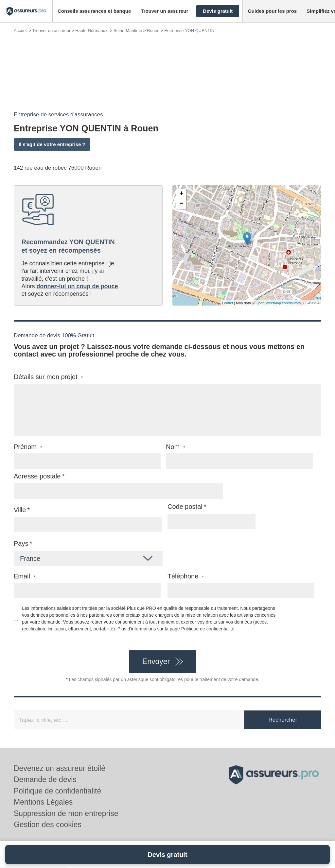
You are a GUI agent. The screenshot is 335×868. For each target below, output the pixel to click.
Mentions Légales (43, 802)
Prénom (28, 447)
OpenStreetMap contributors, (279, 303)
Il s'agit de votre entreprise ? (52, 144)
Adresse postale (37, 476)
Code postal (185, 507)
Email (25, 576)
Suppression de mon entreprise (66, 813)
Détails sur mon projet (48, 377)
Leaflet (228, 303)
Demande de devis (45, 779)
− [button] (181, 204)
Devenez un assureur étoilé (60, 768)
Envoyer (156, 661)
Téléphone (186, 576)
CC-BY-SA (311, 303)
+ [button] (181, 194)
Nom (176, 447)
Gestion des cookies (48, 825)
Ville (20, 510)
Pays (21, 543)
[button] (94, 11)
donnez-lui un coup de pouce (77, 286)
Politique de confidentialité (208, 629)
